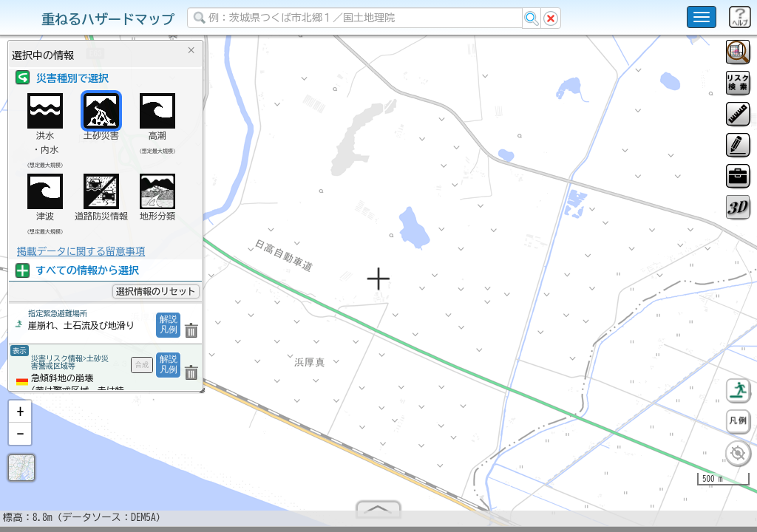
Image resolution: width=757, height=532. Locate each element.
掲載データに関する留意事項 (81, 251)
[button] (20, 417)
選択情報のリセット (156, 291)
